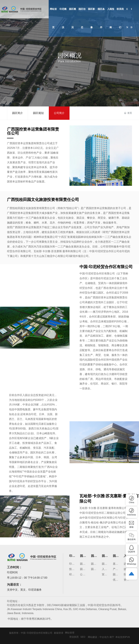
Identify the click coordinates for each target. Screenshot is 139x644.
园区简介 (17, 113)
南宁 (112, 637)
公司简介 (59, 113)
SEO (83, 637)
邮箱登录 (59, 633)
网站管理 (70, 633)
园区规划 (38, 113)
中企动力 (104, 637)
